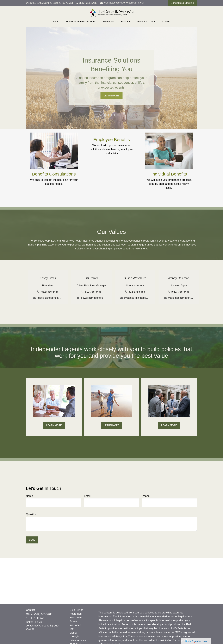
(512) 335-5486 (86, 3)
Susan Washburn (135, 278)
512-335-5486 (93, 292)
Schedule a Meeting (182, 3)
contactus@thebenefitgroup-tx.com (123, 3)
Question (31, 514)
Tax (72, 629)
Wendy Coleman (179, 278)
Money (73, 633)
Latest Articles (78, 640)
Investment (76, 618)
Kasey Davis (48, 278)
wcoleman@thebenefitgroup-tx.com (181, 298)
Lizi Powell (91, 278)
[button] (56, 22)
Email (87, 496)
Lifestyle (74, 637)
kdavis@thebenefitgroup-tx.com (50, 298)
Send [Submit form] (32, 540)
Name (30, 496)
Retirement (76, 614)
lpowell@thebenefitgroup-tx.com (93, 298)
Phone (146, 496)
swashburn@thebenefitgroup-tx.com (137, 298)
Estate (73, 621)
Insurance (75, 625)
